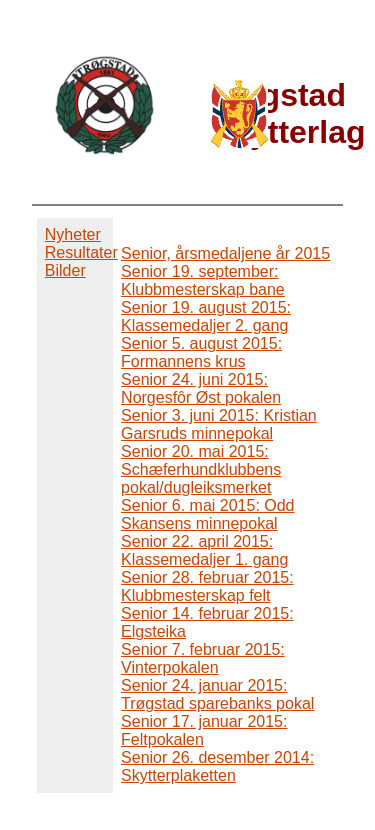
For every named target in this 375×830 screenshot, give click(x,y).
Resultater (81, 252)
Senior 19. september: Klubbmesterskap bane (203, 280)
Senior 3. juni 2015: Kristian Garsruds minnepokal (219, 424)
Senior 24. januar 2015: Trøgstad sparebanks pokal (217, 694)
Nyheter (73, 234)
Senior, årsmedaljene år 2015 (225, 253)
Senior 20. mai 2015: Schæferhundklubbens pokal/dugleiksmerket (201, 469)
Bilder (65, 270)
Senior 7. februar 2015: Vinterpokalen (203, 658)
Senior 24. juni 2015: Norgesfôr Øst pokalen (201, 388)
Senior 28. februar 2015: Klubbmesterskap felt (207, 586)
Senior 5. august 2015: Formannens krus (201, 352)
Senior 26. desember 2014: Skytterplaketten (217, 766)
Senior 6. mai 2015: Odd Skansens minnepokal (207, 514)
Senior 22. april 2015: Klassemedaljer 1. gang (204, 550)
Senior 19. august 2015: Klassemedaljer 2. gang (206, 316)
